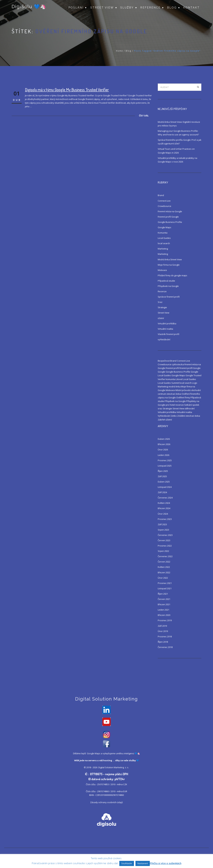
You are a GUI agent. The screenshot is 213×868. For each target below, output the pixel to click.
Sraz (160, 302)
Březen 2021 (164, 604)
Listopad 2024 (165, 487)
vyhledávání (164, 339)
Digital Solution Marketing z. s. (114, 768)
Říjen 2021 (163, 594)
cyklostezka (178, 364)
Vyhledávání (164, 416)
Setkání (188, 405)
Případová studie (166, 281)
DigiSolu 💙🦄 (29, 7)
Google (161, 372)
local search (164, 243)
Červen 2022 (164, 562)
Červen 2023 (164, 540)
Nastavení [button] (143, 863)
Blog (172, 8)
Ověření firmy (183, 397)
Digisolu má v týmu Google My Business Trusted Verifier (67, 90)
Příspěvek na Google (168, 286)
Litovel (179, 379)
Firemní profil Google (168, 217)
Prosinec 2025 (165, 460)
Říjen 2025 (163, 471)
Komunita (163, 233)
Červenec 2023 (165, 535)
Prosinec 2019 (165, 620)
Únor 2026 (163, 450)
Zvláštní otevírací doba (189, 416)
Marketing (163, 249)
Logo (195, 383)
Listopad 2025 (165, 466)
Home (119, 51)
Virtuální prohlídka (167, 323)
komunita (170, 379)
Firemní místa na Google (170, 211)
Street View (102, 8)
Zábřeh (161, 420)
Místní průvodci (183, 390)
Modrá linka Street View (170, 259)
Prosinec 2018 (165, 636)
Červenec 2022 (165, 556)
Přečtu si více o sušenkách (166, 863)
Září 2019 (162, 626)
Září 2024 (162, 492)
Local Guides (164, 238)
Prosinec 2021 (165, 583)
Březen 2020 (164, 615)
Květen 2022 (164, 567)
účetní (161, 318)
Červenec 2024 (165, 498)
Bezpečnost (164, 361)
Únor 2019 (163, 631)
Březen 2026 (164, 444)
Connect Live (164, 201)
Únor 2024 (163, 514)
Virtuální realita (165, 329)
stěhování (190, 408)
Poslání (76, 8)
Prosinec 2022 (165, 546)
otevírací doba (174, 394)
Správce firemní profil (169, 297)
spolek (196, 405)
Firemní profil (172, 368)
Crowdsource (164, 206)
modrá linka (175, 387)
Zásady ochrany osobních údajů (106, 803)
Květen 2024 (164, 503)
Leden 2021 (163, 610)
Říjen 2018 (163, 642)
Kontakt (191, 8)
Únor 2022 (163, 578)
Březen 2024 (164, 508)
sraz (160, 408)
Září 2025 (162, 476)
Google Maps (164, 227)
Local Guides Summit (168, 383)
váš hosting (106, 761)
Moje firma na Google (169, 265)
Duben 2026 (164, 439)
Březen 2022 (164, 572)
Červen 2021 (164, 599)
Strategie (162, 307)
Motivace (162, 270)
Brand (161, 195)
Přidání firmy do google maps (172, 275)
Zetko (174, 416)
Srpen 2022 (163, 551)
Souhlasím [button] (127, 863)
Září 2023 (162, 524)
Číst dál (144, 116)
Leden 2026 (163, 455)
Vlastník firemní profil (168, 334)
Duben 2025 (164, 482)
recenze (180, 405)
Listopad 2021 (165, 588)
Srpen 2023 (163, 530)
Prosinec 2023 (165, 519)
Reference (150, 8)
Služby (127, 8)
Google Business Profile (170, 222)
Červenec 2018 (165, 647)
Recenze (162, 291)
